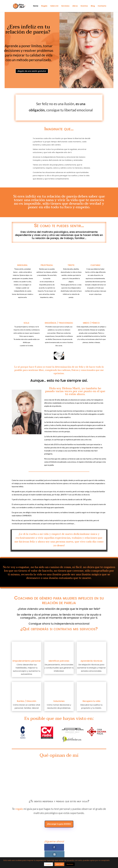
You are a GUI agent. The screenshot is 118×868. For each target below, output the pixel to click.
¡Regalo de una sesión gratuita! (32, 74)
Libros (75, 6)
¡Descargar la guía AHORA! (59, 824)
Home (36, 6)
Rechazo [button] (70, 864)
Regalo (44, 6)
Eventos (84, 6)
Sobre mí (54, 6)
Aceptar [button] (48, 864)
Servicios (65, 6)
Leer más (59, 864)
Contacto (102, 6)
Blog (93, 6)
